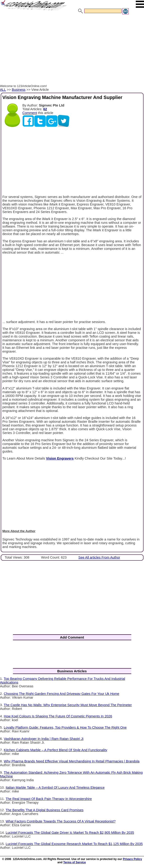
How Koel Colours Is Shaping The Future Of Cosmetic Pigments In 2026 (58, 716)
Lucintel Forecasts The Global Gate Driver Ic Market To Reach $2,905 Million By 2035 (70, 833)
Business (19, 90)
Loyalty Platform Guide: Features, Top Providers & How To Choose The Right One (65, 727)
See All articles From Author (99, 557)
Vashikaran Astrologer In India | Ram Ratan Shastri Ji (44, 739)
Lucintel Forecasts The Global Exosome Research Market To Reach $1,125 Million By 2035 (74, 844)
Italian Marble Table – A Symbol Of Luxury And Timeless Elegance (55, 788)
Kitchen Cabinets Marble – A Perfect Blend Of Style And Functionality (56, 750)
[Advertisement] (72, 50)
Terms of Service (75, 862)
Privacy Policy (132, 859)
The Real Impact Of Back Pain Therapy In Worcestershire (49, 799)
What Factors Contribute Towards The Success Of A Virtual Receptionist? (61, 821)
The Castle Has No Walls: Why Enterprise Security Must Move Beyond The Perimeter (68, 705)
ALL (3, 90)
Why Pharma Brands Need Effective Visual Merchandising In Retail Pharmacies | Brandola (72, 761)
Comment (30, 113)
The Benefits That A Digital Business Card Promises (45, 810)
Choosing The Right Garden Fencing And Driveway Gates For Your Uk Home (62, 694)
